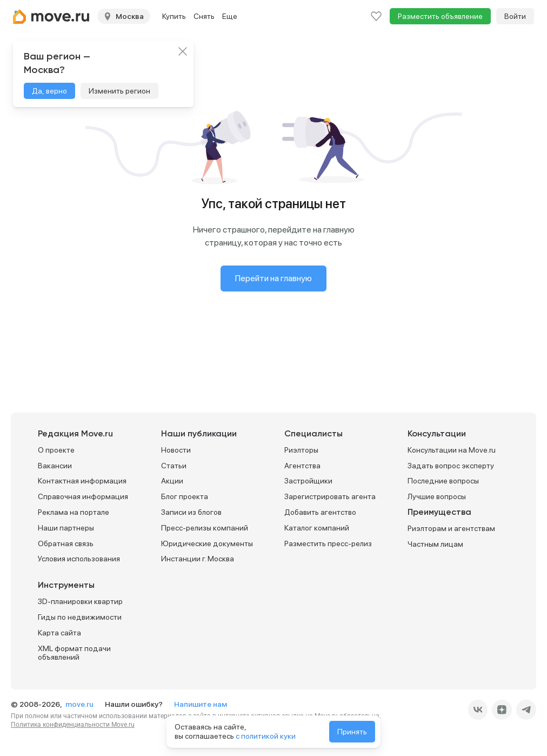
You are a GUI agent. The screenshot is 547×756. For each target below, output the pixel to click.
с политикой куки (266, 736)
